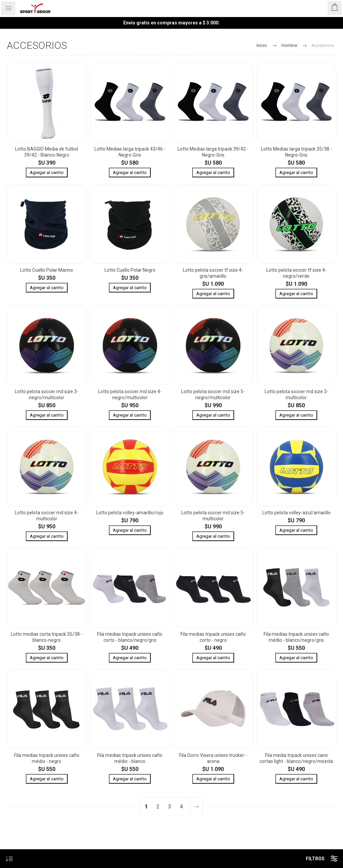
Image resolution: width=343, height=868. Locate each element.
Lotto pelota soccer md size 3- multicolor (296, 395)
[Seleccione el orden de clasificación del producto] (9, 859)
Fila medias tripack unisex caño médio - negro (47, 758)
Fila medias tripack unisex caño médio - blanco (130, 758)
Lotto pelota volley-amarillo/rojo (130, 513)
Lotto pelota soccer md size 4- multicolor (47, 516)
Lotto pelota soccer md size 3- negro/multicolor (47, 395)
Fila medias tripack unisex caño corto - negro (213, 637)
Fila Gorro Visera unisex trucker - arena (213, 758)
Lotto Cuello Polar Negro (130, 270)
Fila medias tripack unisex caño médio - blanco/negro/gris (296, 637)
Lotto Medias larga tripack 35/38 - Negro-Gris (296, 152)
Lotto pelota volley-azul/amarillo (296, 513)
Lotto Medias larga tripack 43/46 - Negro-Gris (130, 152)
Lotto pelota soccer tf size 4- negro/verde (296, 273)
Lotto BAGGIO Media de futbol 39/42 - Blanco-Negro (47, 152)
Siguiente (197, 807)
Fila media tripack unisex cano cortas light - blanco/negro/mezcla (296, 758)
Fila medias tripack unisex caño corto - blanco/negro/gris (130, 637)
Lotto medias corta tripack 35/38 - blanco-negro (47, 637)
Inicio (262, 45)
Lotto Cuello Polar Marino (47, 270)
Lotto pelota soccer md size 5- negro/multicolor (213, 395)
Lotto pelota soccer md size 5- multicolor (213, 516)
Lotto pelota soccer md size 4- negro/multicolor (130, 395)
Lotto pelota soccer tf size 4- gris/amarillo (213, 273)
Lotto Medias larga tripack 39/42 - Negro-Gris (213, 152)
